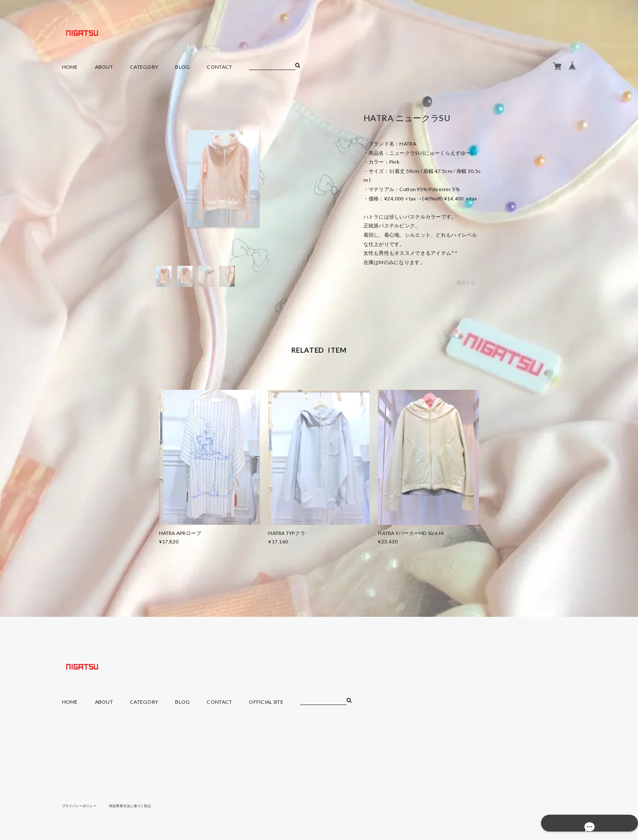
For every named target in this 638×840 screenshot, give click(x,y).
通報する (465, 283)
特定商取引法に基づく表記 (144, 805)
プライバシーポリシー (84, 805)
